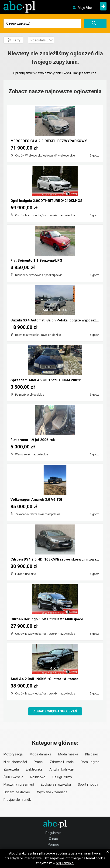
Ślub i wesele (13, 777)
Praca (38, 762)
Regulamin (53, 833)
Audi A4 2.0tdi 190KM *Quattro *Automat (44, 679)
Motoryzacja (13, 754)
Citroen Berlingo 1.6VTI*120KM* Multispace (47, 619)
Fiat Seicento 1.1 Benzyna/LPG (36, 260)
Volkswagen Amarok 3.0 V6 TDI (36, 500)
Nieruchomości (15, 762)
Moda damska (40, 754)
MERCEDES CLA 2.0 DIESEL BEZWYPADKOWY (49, 141)
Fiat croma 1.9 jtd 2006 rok (33, 440)
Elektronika (34, 769)
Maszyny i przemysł (19, 785)
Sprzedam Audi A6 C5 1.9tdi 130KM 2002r (46, 380)
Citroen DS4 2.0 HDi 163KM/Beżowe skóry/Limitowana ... (57, 559)
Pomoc (53, 845)
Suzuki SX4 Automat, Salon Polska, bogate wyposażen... (57, 320)
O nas (53, 839)
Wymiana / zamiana (52, 792)
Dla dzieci (92, 754)
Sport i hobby (88, 785)
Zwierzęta (11, 769)
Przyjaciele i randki (17, 800)
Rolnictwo (38, 777)
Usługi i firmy (62, 777)
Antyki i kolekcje (62, 769)
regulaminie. (65, 863)
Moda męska (68, 754)
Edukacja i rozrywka (56, 785)
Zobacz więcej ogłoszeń (55, 711)
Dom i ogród (90, 762)
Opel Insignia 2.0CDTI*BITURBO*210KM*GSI (47, 201)
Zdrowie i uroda (62, 762)
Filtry (14, 40)
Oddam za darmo (17, 792)
